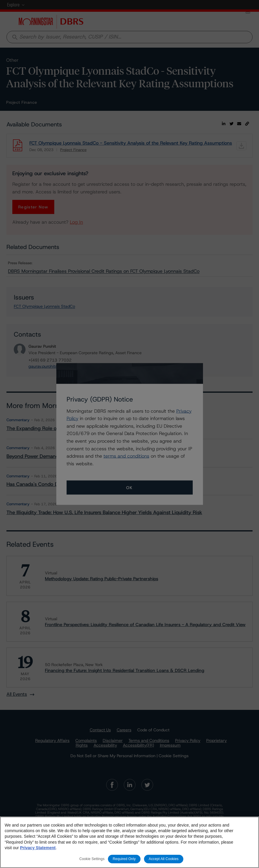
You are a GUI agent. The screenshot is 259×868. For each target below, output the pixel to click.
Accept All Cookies (164, 859)
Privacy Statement (38, 848)
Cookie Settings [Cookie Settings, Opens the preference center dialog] (92, 859)
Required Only (124, 859)
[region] (129, 842)
